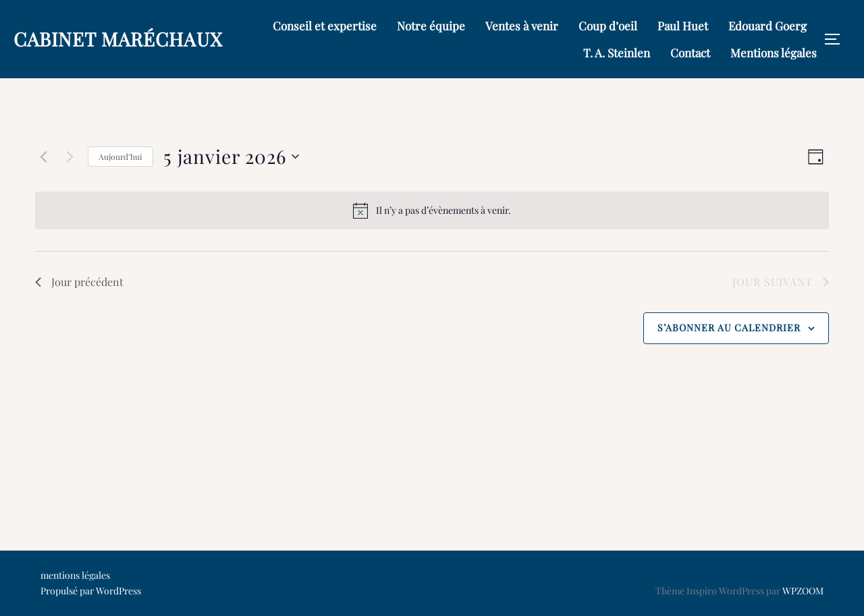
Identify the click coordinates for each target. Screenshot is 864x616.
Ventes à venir (522, 26)
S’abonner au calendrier (729, 328)
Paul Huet (683, 26)
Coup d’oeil (608, 26)
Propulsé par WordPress (91, 591)
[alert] (432, 211)
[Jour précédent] (43, 157)
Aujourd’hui (120, 157)
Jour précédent (79, 282)
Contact (690, 53)
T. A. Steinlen (617, 53)
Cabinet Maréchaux (118, 39)
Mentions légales (774, 53)
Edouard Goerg (767, 26)
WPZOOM (803, 591)
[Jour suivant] (70, 157)
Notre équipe (431, 26)
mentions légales (75, 575)
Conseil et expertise (325, 26)
